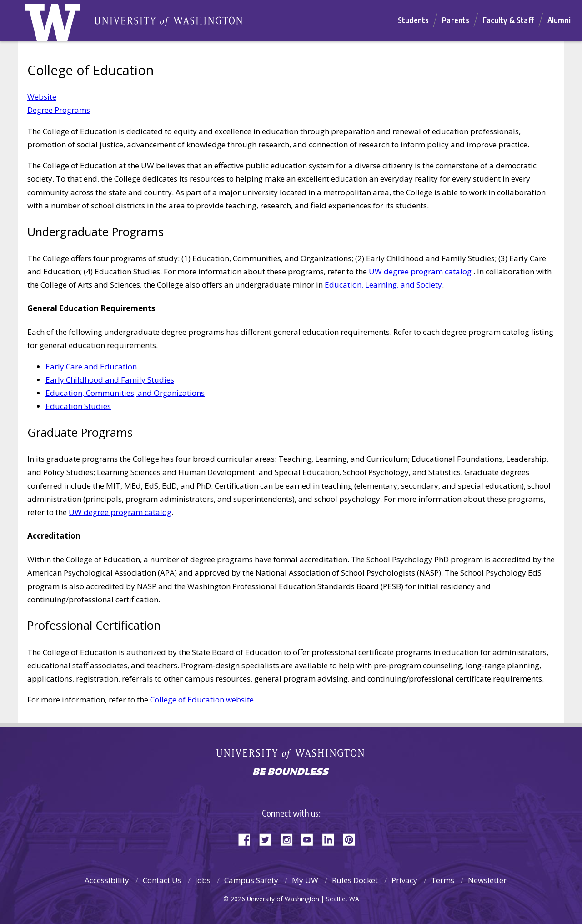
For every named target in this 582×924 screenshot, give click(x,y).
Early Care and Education (91, 366)
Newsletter (487, 880)
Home (62, 25)
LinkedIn (331, 839)
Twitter (269, 839)
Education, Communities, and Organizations (125, 393)
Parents (456, 20)
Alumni (559, 20)
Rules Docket (355, 880)
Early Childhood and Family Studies (110, 380)
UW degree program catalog (421, 271)
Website (42, 97)
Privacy (404, 880)
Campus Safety (251, 880)
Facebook (248, 839)
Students (413, 20)
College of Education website (202, 699)
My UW (305, 880)
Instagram (290, 839)
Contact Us (162, 880)
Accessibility (107, 880)
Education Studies (78, 406)
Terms (443, 880)
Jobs (203, 880)
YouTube (311, 839)
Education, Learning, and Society (383, 285)
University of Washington (291, 756)
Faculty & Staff (508, 20)
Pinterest (352, 839)
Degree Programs (59, 110)
